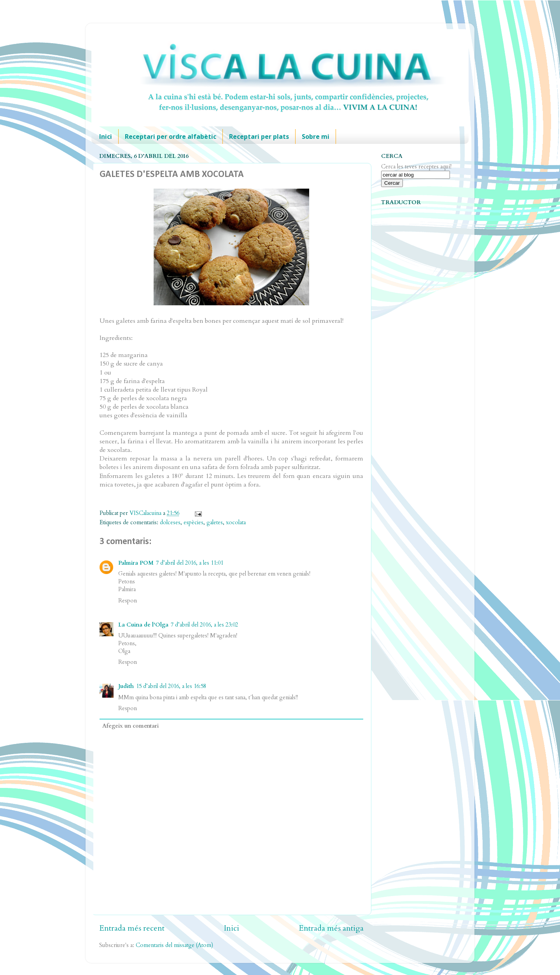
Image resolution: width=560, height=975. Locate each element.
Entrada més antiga (331, 928)
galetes (215, 523)
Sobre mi (316, 137)
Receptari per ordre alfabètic (171, 137)
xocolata (236, 523)
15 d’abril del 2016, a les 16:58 (171, 686)
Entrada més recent (132, 928)
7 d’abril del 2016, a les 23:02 (204, 625)
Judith (126, 686)
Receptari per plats (259, 137)
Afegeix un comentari (130, 726)
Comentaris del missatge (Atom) (174, 945)
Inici (106, 137)
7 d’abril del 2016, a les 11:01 (190, 563)
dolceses (170, 523)
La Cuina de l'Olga (143, 625)
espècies (193, 523)
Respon (128, 601)
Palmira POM (136, 563)
